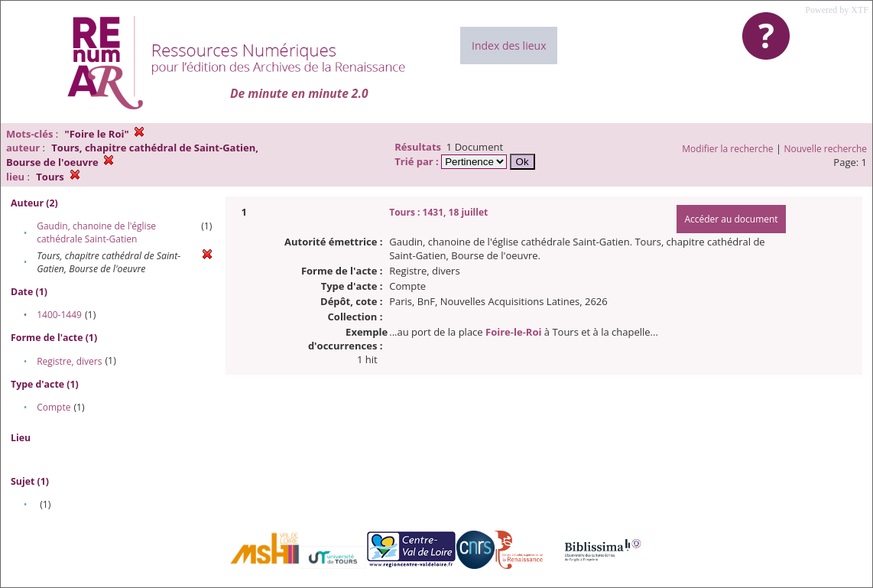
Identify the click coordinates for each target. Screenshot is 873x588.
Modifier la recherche (727, 149)
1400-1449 (59, 315)
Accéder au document (731, 219)
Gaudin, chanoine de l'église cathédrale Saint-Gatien (96, 232)
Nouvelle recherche (826, 149)
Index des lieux (509, 45)
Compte (54, 407)
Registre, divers (69, 361)
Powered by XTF (837, 10)
